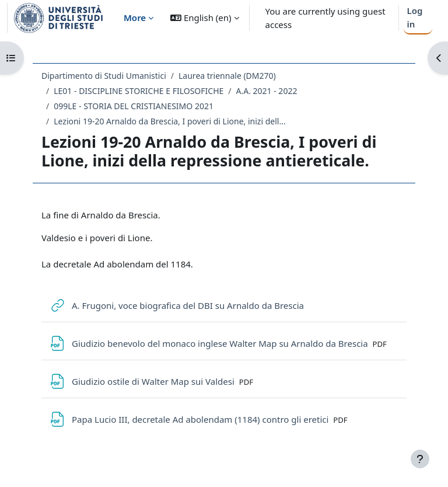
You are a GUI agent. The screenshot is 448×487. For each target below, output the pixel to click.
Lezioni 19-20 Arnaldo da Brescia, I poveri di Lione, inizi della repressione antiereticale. (170, 121)
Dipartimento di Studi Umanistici (104, 76)
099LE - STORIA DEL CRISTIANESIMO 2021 (134, 106)
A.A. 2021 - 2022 (267, 91)
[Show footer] (420, 459)
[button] (204, 18)
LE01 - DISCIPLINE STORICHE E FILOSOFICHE (139, 91)
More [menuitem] (135, 18)
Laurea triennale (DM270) (227, 76)
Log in (414, 17)
